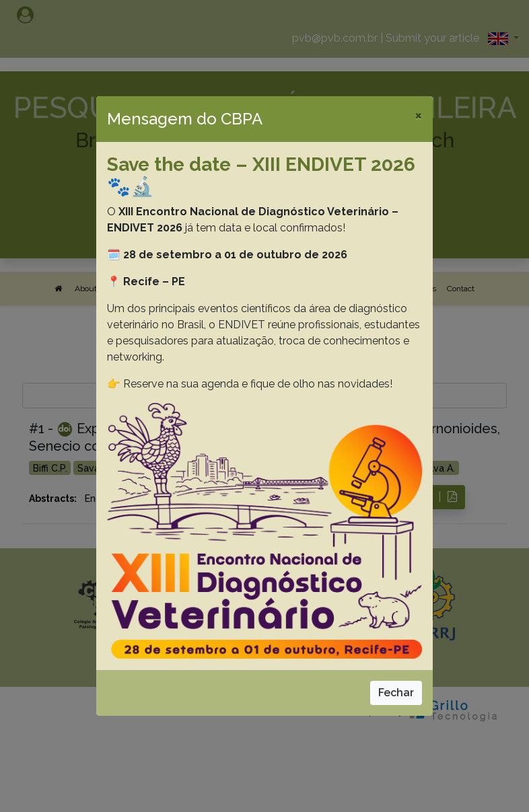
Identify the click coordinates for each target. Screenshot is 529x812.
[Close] (418, 115)
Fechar (396, 693)
